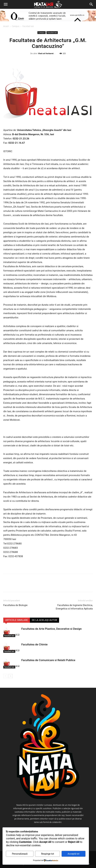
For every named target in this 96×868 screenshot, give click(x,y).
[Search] (91, 4)
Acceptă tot (74, 854)
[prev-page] (5, 676)
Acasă (6, 26)
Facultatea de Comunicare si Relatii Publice (48, 660)
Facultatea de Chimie (34, 644)
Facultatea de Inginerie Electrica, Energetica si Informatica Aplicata (74, 607)
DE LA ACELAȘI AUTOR (44, 620)
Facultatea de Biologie (15, 605)
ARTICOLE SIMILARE (17, 620)
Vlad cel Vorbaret (46, 53)
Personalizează (20, 854)
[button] (6, 4)
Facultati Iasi (28, 26)
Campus (16, 26)
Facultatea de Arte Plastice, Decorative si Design (52, 629)
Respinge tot (48, 854)
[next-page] (11, 676)
